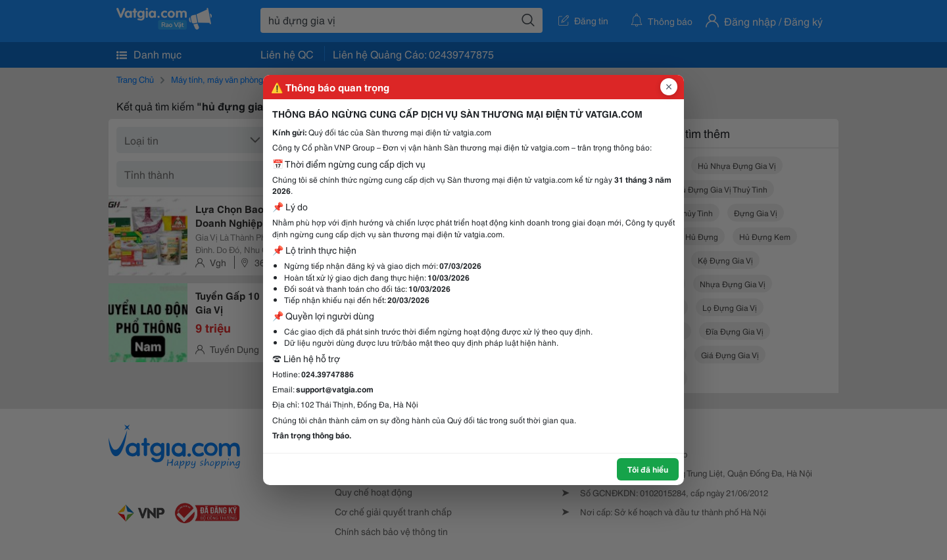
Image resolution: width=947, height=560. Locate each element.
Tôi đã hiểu (648, 469)
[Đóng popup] (669, 87)
